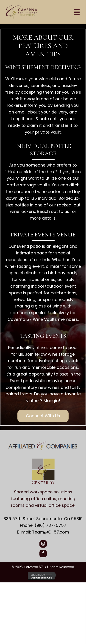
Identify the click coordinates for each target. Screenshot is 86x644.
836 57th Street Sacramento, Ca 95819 (43, 519)
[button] (43, 416)
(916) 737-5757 (50, 525)
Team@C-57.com (51, 532)
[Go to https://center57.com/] (43, 484)
